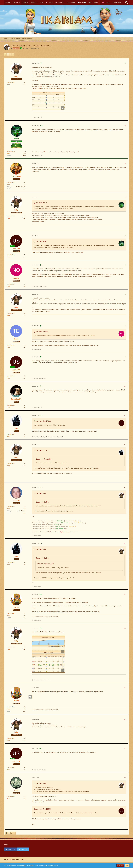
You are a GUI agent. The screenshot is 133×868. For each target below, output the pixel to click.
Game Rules (50, 152)
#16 (125, 628)
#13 (125, 488)
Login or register (118, 2)
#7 (126, 294)
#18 (125, 719)
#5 (126, 236)
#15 (125, 594)
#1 (126, 63)
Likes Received (11, 83)
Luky (26, 48)
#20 (125, 778)
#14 (125, 544)
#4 (126, 197)
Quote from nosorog (41, 332)
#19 (125, 748)
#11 (125, 415)
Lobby (41, 152)
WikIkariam (51, 532)
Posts (8, 85)
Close (127, 865)
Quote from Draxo (40, 203)
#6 (126, 265)
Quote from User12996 (42, 421)
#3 (126, 164)
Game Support (73, 152)
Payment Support (60, 152)
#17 (125, 688)
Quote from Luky (40, 493)
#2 (125, 126)
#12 (125, 445)
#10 (125, 386)
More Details (120, 865)
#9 (126, 357)
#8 (126, 326)
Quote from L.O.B (40, 450)
